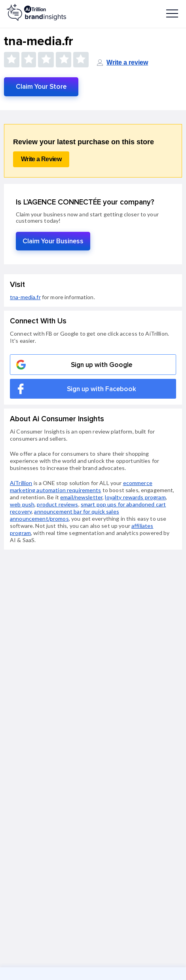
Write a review (127, 62)
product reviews (57, 504)
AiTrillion (21, 483)
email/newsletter (81, 497)
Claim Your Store (41, 87)
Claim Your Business (53, 241)
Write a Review (41, 159)
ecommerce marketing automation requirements (81, 486)
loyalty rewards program (135, 497)
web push (22, 504)
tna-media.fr (25, 297)
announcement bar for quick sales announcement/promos (65, 515)
